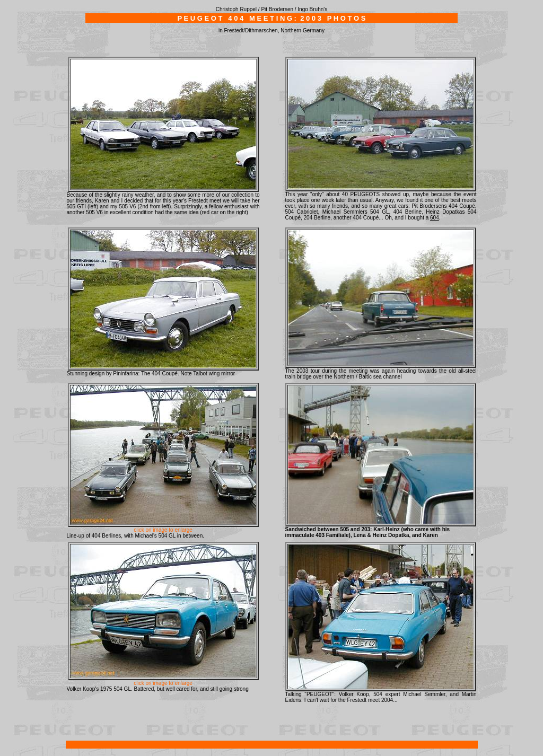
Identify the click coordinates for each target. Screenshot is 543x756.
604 (435, 218)
